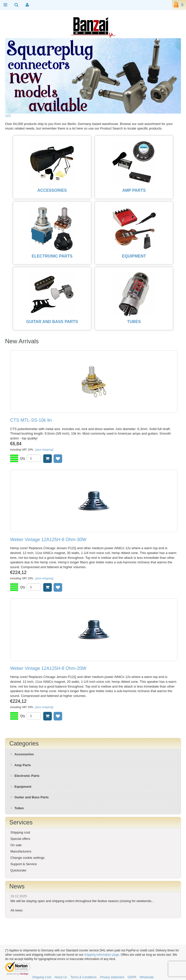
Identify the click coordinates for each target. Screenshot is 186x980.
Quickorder (18, 870)
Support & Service (24, 864)
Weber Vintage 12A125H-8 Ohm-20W (48, 668)
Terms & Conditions (83, 977)
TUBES (134, 322)
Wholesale (147, 977)
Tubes (19, 808)
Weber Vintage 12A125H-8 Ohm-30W (48, 540)
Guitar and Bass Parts (32, 797)
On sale (16, 845)
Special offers (20, 839)
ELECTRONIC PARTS (52, 256)
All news (16, 910)
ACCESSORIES (52, 190)
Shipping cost (20, 832)
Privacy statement (112, 977)
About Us (61, 977)
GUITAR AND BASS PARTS (52, 322)
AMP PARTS (134, 190)
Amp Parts (23, 765)
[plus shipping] (44, 450)
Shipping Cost (42, 977)
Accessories (24, 754)
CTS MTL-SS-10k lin (31, 420)
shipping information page (102, 955)
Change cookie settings (27, 858)
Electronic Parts (27, 776)
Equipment (23, 787)
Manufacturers (21, 851)
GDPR (132, 977)
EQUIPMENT (134, 256)
